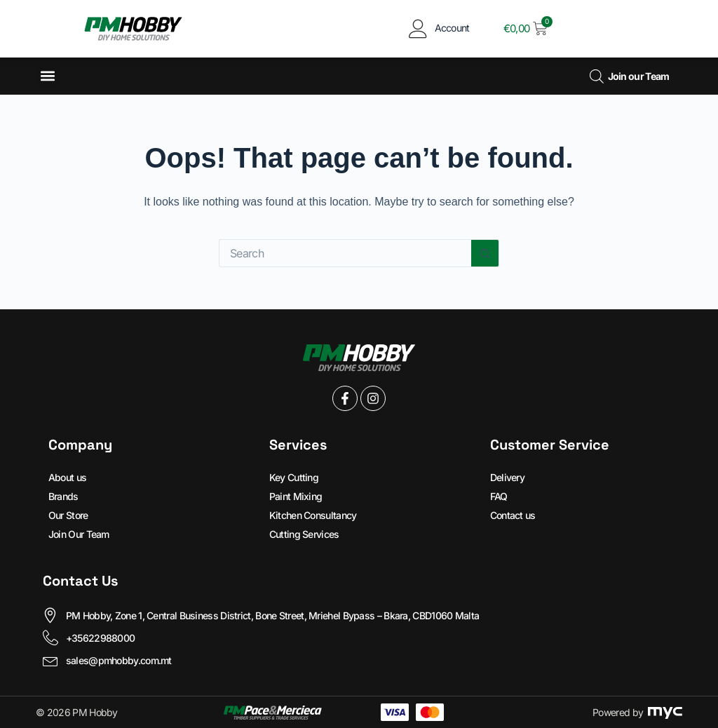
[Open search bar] (597, 76)
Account (452, 28)
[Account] (418, 28)
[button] (47, 76)
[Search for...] (345, 253)
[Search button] (485, 253)
